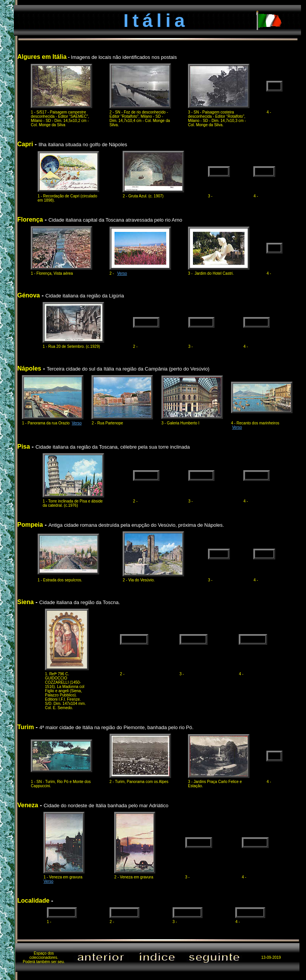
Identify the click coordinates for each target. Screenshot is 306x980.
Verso (122, 273)
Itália (156, 21)
